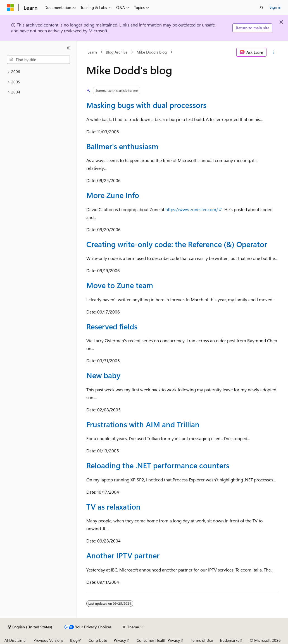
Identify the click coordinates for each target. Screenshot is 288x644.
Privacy (120, 640)
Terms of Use (202, 640)
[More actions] (274, 52)
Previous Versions (48, 640)
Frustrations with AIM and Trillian (143, 424)
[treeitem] (38, 72)
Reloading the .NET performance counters (158, 465)
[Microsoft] (10, 8)
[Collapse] (68, 48)
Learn (92, 52)
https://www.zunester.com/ (192, 209)
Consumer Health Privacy (158, 640)
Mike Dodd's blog (152, 52)
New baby (103, 375)
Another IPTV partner (123, 555)
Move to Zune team (120, 285)
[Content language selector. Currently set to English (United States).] (30, 627)
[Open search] (262, 8)
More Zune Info (113, 195)
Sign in (275, 7)
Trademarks (229, 640)
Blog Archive (117, 52)
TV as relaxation (113, 506)
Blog (74, 640)
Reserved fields (112, 326)
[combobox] (38, 60)
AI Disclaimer (16, 640)
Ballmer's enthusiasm (122, 146)
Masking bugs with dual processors (146, 105)
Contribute (98, 640)
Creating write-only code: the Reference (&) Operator (177, 244)
